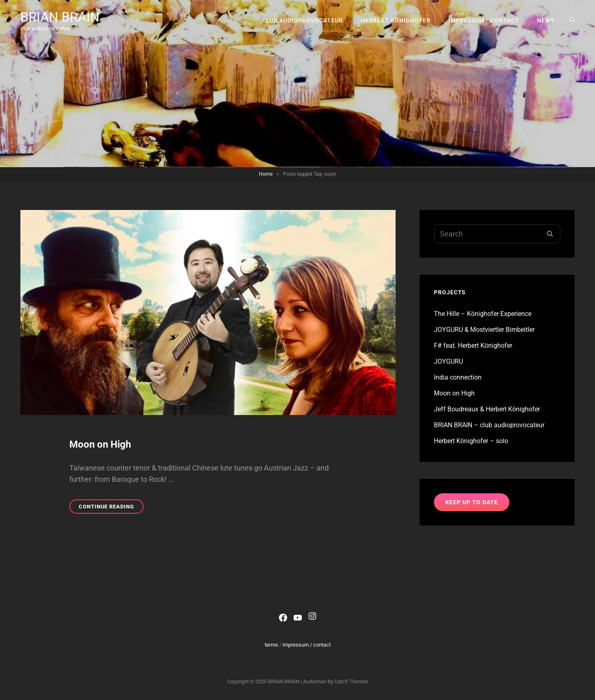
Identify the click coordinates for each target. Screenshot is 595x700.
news (546, 20)
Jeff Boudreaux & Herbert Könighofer (487, 409)
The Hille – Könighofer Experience (483, 314)
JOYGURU (448, 361)
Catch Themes (351, 681)
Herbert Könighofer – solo (471, 441)
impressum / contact (484, 20)
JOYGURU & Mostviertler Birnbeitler (484, 330)
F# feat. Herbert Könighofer (473, 346)
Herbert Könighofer (396, 20)
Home (266, 174)
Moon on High (100, 444)
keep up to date (472, 502)
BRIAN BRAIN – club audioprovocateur (489, 425)
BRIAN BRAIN (60, 17)
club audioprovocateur (302, 20)
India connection (458, 377)
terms (271, 645)
